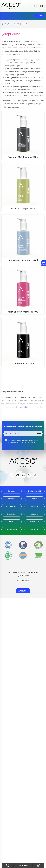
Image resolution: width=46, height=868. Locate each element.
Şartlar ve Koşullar (19, 572)
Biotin (11, 522)
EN (42, 6)
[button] (35, 6)
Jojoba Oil (34, 514)
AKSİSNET (23, 591)
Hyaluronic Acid (35, 491)
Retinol (34, 499)
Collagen (12, 491)
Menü (39, 16)
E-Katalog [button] (23, 865)
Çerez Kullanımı (24, 576)
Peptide (35, 506)
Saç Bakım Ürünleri (11, 24)
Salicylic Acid (12, 529)
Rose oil (35, 529)
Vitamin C (12, 499)
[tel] (8, 865)
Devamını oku (23, 407)
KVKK (8, 572)
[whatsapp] (39, 865)
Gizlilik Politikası (33, 572)
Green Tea (35, 522)
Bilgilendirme (26, 440)
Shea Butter (11, 514)
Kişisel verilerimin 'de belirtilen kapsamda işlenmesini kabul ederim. (24, 441)
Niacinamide (11, 506)
